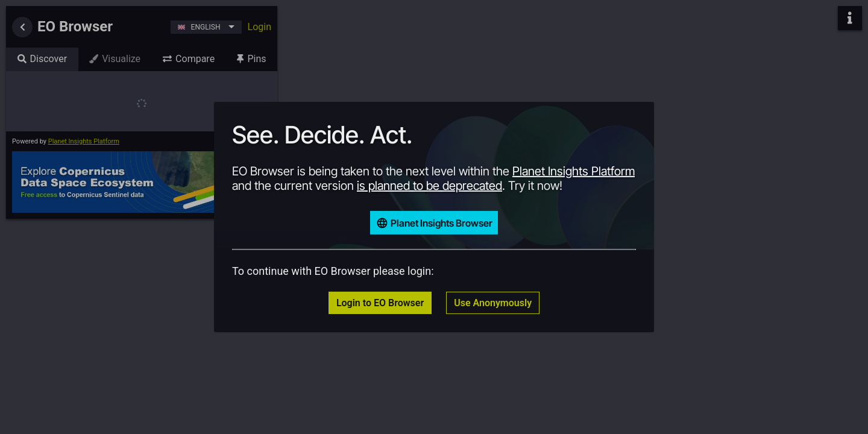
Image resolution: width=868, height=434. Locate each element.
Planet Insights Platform (574, 171)
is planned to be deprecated (429, 186)
